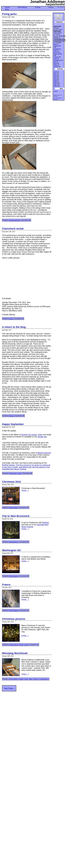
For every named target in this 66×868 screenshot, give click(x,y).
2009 (55, 81)
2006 (55, 86)
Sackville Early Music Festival (14, 469)
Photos (11, 416)
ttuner (40, 435)
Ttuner (51, 7)
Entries (59, 98)
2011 (55, 78)
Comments (56, 99)
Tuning (38, 7)
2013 (55, 75)
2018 (55, 72)
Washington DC (12, 550)
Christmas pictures (14, 619)
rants (55, 59)
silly (55, 62)
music (11, 319)
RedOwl (46, 523)
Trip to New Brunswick (16, 516)
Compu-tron (13, 473)
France (6, 585)
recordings (57, 60)
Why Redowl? (61, 7)
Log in (56, 91)
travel (26, 645)
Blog (7, 9)
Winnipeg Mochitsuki (15, 653)
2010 (55, 80)
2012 (55, 77)
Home (7, 7)
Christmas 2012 (12, 482)
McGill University (44, 453)
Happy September (13, 424)
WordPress (56, 96)
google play (42, 437)
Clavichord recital (13, 229)
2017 (55, 73)
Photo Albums (14, 507)
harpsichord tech (15, 220)
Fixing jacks (9, 14)
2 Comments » (44, 679)
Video (31, 679)
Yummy (36, 679)
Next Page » (9, 688)
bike (55, 44)
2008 (55, 83)
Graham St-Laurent (29, 435)
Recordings (22, 7)
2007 (55, 85)
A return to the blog (14, 327)
